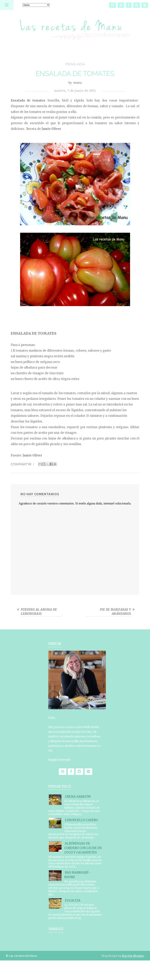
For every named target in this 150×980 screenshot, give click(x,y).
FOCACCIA (73, 900)
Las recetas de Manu (75, 26)
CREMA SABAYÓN (78, 797)
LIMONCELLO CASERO (81, 820)
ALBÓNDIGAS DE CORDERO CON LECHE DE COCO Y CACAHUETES (83, 848)
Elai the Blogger (133, 956)
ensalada (75, 64)
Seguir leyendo (59, 760)
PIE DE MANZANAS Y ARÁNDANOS (116, 612)
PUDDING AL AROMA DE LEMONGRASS (39, 612)
